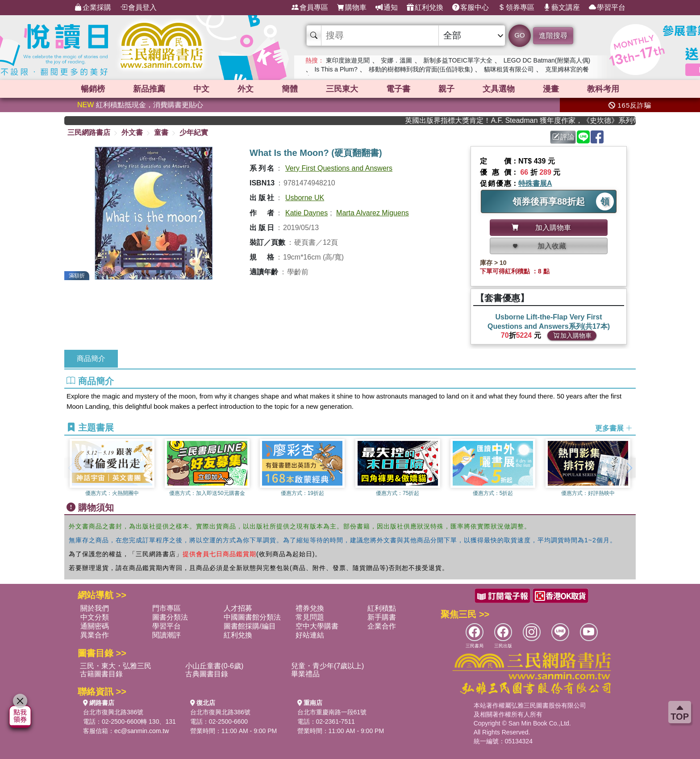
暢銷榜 (93, 89)
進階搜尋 (553, 36)
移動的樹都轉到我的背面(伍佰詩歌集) (421, 69)
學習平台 (607, 8)
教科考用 (603, 89)
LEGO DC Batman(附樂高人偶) (547, 60)
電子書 (398, 89)
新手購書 (382, 617)
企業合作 (382, 626)
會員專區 (310, 8)
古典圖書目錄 (207, 674)
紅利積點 (382, 608)
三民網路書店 (89, 132)
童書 (161, 132)
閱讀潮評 (167, 635)
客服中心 (471, 8)
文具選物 (499, 89)
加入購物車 (572, 335)
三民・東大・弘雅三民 (116, 666)
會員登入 (138, 8)
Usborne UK (305, 198)
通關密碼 (95, 626)
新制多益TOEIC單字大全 (458, 60)
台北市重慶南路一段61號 (332, 712)
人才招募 (238, 608)
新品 (149, 89)
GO (519, 35)
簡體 (290, 89)
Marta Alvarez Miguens (373, 213)
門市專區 (167, 608)
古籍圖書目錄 (101, 674)
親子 (446, 89)
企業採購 (93, 8)
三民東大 (342, 89)
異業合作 (95, 635)
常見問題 (310, 617)
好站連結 (310, 635)
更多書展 (614, 428)
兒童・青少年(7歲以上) (328, 666)
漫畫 (551, 89)
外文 (246, 89)
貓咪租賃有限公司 (509, 69)
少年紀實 (194, 132)
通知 (387, 8)
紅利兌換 (425, 8)
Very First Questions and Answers (339, 168)
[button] (629, 468)
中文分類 (95, 617)
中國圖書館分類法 (252, 617)
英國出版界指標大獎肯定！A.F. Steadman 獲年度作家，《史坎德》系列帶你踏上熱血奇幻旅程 (532, 120)
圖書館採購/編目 (250, 626)
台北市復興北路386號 (113, 712)
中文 (201, 89)
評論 (563, 137)
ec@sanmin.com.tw (142, 731)
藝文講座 (562, 8)
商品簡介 (91, 359)
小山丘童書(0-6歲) (214, 666)
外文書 (132, 132)
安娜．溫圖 (396, 60)
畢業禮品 (305, 674)
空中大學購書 (317, 626)
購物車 (352, 8)
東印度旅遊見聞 (348, 60)
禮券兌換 (310, 608)
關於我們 (95, 608)
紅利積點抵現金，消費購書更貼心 (140, 105)
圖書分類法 (170, 617)
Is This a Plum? (336, 69)
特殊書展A (535, 183)
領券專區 (516, 8)
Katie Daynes (306, 213)
